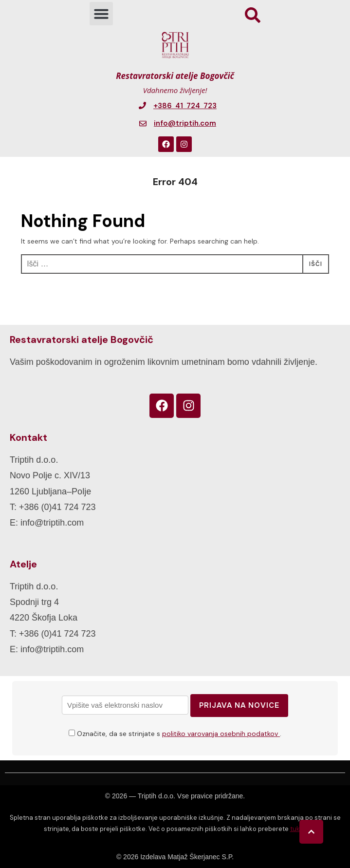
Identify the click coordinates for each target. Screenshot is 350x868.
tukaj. (298, 829)
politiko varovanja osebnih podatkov (221, 734)
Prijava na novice (239, 705)
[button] (101, 14)
